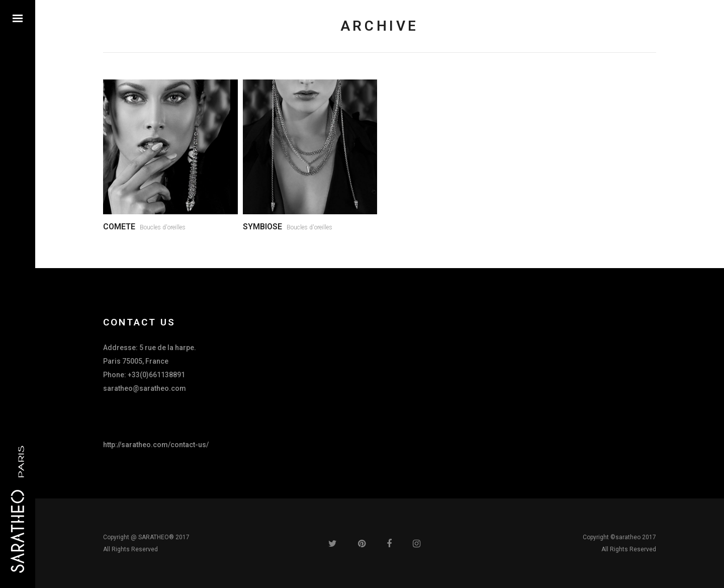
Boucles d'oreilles (163, 227)
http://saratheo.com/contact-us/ (156, 445)
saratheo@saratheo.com (145, 388)
